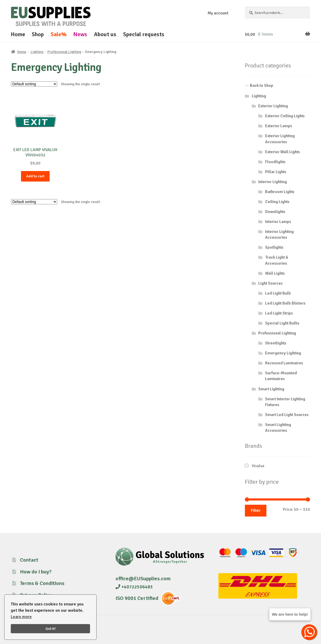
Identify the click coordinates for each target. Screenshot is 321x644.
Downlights (275, 212)
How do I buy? (36, 572)
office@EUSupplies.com (143, 579)
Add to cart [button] (35, 176)
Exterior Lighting (273, 106)
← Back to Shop (259, 86)
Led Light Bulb (278, 293)
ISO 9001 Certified (137, 598)
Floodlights (275, 162)
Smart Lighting (271, 389)
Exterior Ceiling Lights (285, 116)
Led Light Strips (279, 313)
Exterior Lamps (279, 126)
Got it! (51, 629)
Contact (29, 560)
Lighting (37, 52)
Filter (256, 510)
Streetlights (276, 343)
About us (105, 34)
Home (18, 34)
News (80, 34)
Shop (38, 34)
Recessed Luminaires (284, 363)
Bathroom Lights (280, 192)
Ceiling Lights (277, 202)
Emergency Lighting (283, 353)
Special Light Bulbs (282, 323)
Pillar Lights (276, 172)
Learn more (21, 617)
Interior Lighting (273, 182)
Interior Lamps (278, 222)
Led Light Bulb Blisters (285, 303)
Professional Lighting (64, 52)
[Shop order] (34, 84)
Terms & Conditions (42, 583)
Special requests (144, 34)
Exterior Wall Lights (283, 152)
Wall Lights (275, 273)
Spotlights (274, 247)
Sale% (59, 34)
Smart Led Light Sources (287, 415)
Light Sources (270, 283)
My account (218, 13)
